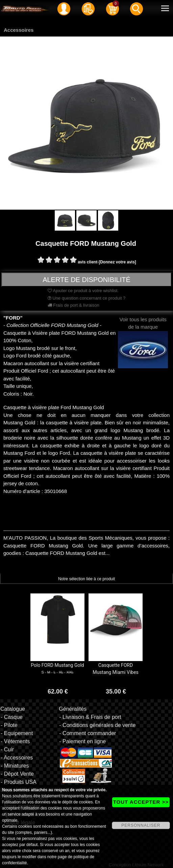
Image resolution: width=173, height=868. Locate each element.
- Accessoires (17, 758)
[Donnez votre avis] (117, 262)
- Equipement (17, 733)
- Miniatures (15, 766)
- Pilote (9, 725)
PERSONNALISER (141, 825)
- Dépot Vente (17, 774)
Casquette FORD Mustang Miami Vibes (116, 669)
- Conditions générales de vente (97, 725)
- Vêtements (15, 741)
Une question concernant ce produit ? (87, 298)
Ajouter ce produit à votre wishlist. (83, 291)
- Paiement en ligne (82, 741)
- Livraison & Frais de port (90, 717)
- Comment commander (88, 733)
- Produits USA (19, 782)
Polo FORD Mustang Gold (57, 665)
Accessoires (19, 30)
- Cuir (7, 749)
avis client (88, 262)
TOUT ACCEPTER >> (141, 802)
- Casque (12, 717)
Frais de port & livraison (73, 305)
